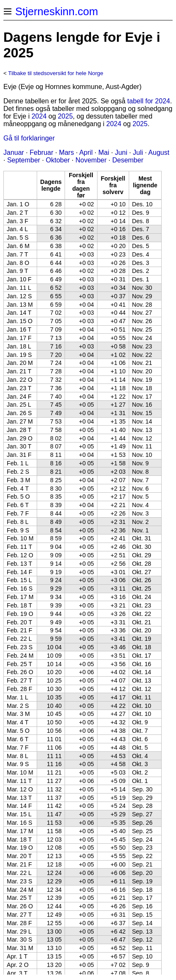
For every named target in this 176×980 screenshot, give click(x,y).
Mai (104, 153)
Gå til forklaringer (29, 138)
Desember (128, 160)
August (159, 153)
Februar (41, 153)
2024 (39, 116)
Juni (121, 153)
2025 (65, 116)
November (91, 160)
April (86, 153)
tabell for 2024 (149, 101)
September (24, 160)
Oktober (58, 160)
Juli (138, 153)
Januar (14, 153)
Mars (67, 153)
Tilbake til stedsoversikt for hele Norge (56, 73)
